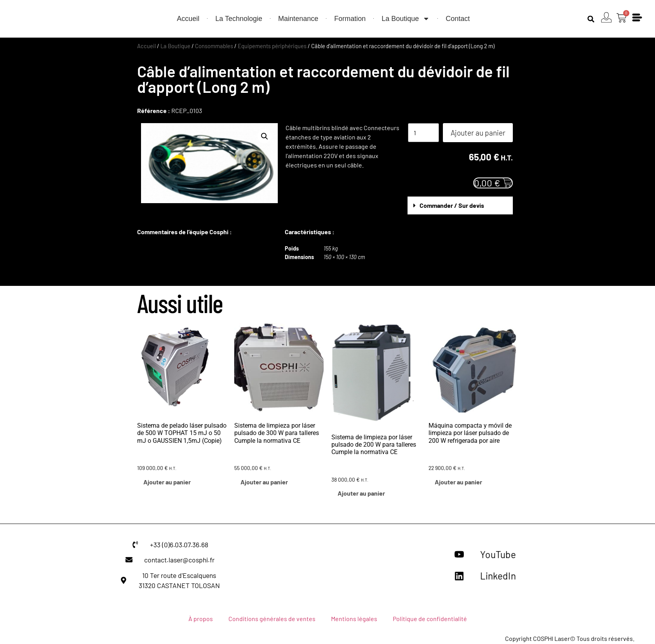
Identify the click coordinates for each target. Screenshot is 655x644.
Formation (350, 19)
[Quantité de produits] (423, 133)
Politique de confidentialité (430, 619)
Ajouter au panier (478, 133)
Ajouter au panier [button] (167, 482)
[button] (591, 19)
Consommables (214, 46)
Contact (458, 19)
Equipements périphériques (272, 46)
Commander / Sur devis (452, 205)
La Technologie (239, 19)
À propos (201, 619)
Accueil (188, 19)
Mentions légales (354, 619)
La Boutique (406, 19)
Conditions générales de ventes (272, 619)
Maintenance (298, 19)
